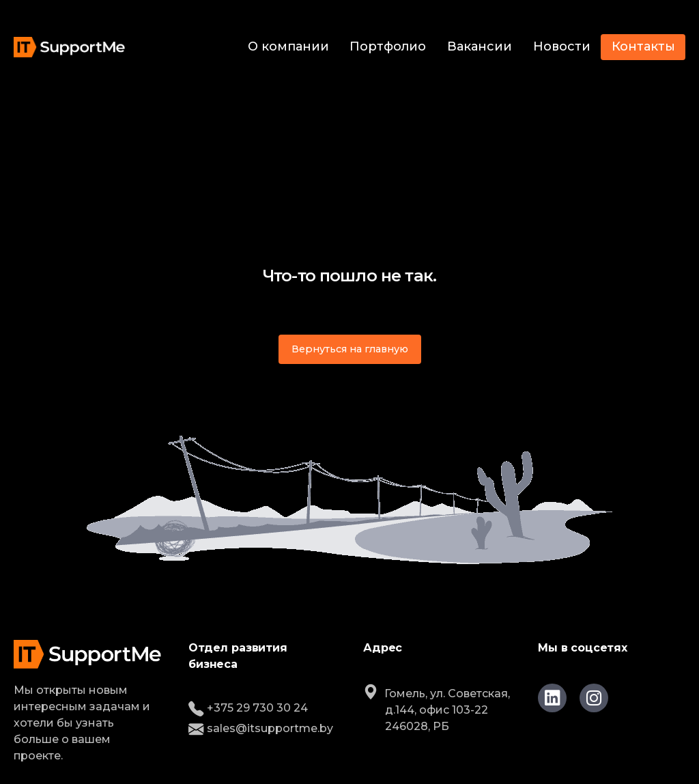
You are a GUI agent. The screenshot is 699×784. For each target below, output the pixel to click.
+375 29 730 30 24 (248, 708)
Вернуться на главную (350, 349)
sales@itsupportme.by (261, 728)
